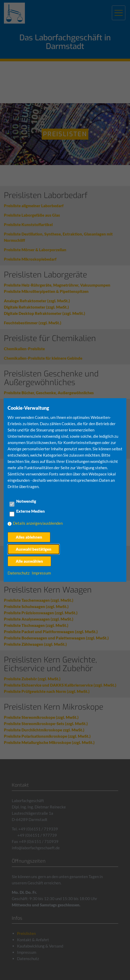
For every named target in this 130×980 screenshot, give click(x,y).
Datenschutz (19, 573)
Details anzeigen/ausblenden (38, 523)
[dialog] (65, 490)
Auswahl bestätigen (34, 549)
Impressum (41, 573)
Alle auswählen (29, 561)
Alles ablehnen (29, 537)
